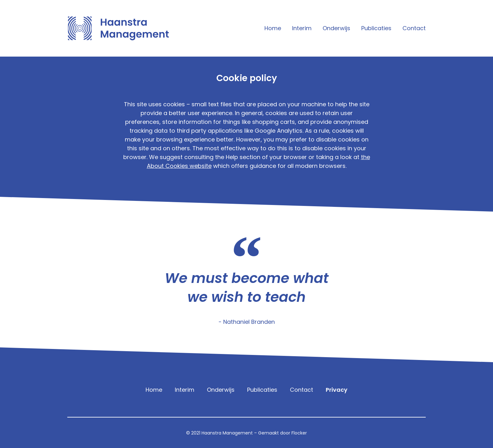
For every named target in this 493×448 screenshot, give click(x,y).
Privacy (337, 390)
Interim (302, 28)
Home (273, 28)
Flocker (299, 433)
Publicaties (376, 28)
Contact (414, 28)
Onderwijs (336, 28)
